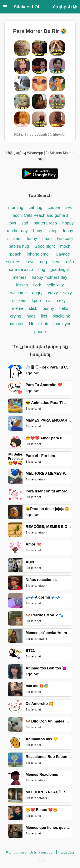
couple (54, 207)
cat (49, 301)
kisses (22, 285)
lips (44, 316)
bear (56, 262)
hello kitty (55, 285)
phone (40, 332)
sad (25, 223)
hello (64, 308)
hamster (16, 324)
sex (69, 207)
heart (48, 239)
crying (16, 316)
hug (42, 269)
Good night (45, 246)
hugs (31, 316)
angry (37, 293)
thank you (62, 324)
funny (32, 239)
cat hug (35, 207)
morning (16, 207)
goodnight (60, 269)
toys (12, 223)
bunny (48, 308)
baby (38, 231)
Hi (31, 324)
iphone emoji (39, 254)
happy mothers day (50, 277)
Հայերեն (64, 7)
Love (30, 262)
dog (43, 262)
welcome (18, 293)
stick (33, 308)
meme (18, 308)
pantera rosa (45, 223)
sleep (52, 231)
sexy (61, 301)
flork (37, 285)
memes (20, 277)
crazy (53, 293)
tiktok (44, 324)
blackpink (61, 316)
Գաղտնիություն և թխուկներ (30, 852)
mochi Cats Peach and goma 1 (40, 215)
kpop (36, 301)
